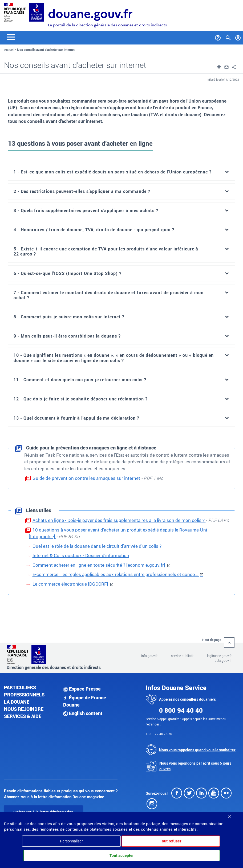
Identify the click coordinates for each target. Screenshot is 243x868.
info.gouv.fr (149, 656)
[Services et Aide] (218, 37)
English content (83, 713)
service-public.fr (182, 656)
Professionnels (24, 695)
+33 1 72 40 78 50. (159, 734)
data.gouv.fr (223, 660)
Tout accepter (122, 855)
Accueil (9, 50)
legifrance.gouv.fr (219, 656)
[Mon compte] (238, 37)
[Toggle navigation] (11, 37)
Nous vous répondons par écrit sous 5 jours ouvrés (195, 766)
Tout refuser (171, 841)
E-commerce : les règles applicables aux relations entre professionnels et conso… (116, 574)
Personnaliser (71, 841)
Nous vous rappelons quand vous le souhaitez (197, 750)
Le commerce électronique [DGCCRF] (71, 584)
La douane (17, 702)
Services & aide (23, 716)
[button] (219, 67)
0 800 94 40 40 (181, 710)
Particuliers (20, 687)
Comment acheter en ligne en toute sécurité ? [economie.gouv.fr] (99, 565)
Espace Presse (82, 689)
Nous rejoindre (24, 709)
